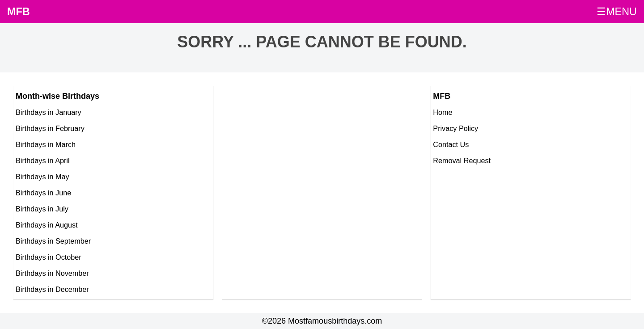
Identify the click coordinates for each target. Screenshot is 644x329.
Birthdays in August (47, 225)
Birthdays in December (52, 289)
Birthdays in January (49, 112)
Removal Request (462, 160)
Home (443, 112)
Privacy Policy (455, 128)
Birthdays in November (52, 273)
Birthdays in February (50, 128)
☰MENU (617, 12)
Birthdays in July (42, 209)
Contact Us (451, 144)
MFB (19, 12)
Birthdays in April (43, 160)
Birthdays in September (53, 241)
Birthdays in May (42, 177)
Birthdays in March (46, 144)
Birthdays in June (43, 193)
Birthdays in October (49, 257)
